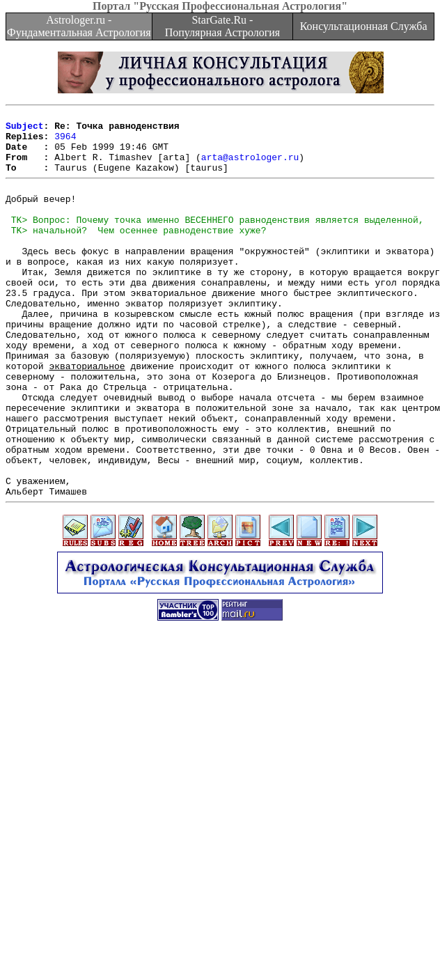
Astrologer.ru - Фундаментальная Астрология (79, 26)
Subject (25, 130)
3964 (65, 142)
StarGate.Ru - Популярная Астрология (222, 26)
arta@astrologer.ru (250, 167)
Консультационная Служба (364, 26)
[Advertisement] (131, 836)
